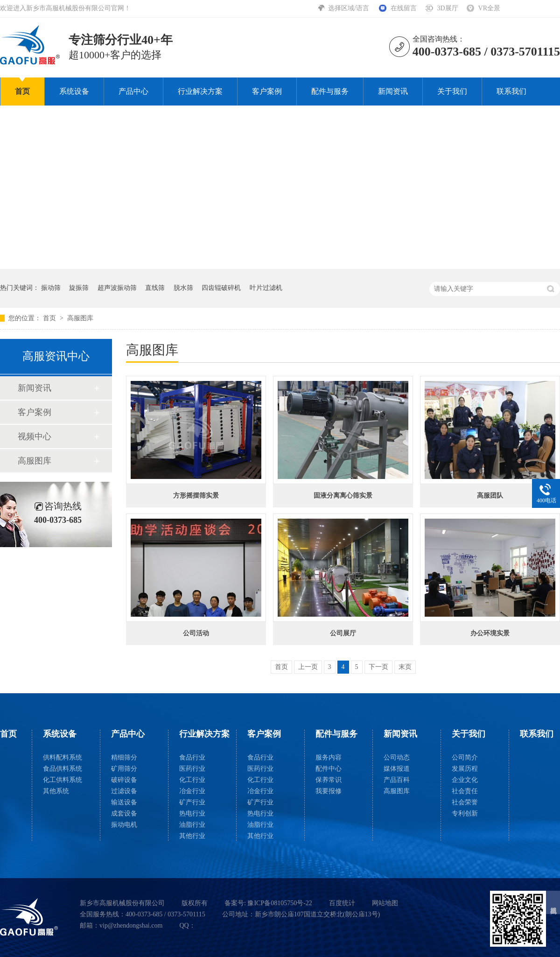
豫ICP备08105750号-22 (280, 903)
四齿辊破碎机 (221, 288)
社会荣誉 (465, 802)
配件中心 (329, 769)
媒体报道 (397, 769)
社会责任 (465, 791)
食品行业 (192, 757)
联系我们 (511, 91)
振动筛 (51, 288)
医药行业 (192, 769)
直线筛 (155, 288)
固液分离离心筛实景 (343, 496)
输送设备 (124, 802)
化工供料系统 (63, 780)
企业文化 (465, 780)
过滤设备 (124, 791)
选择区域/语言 (349, 8)
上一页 (308, 667)
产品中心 (133, 91)
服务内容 (329, 757)
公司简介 (465, 757)
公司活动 (196, 633)
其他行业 (192, 836)
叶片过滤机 (266, 288)
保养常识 (329, 780)
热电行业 (192, 813)
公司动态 (397, 757)
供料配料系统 (63, 757)
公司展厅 (343, 633)
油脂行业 (192, 825)
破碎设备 (124, 780)
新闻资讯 (393, 91)
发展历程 (465, 769)
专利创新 (465, 813)
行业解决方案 (200, 91)
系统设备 (74, 91)
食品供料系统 (63, 769)
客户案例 (267, 91)
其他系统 (56, 791)
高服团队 (490, 496)
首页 (22, 91)
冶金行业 (192, 791)
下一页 (378, 667)
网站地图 (385, 903)
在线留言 (404, 8)
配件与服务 (330, 91)
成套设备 (124, 813)
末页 (405, 667)
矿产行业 (192, 802)
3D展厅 (447, 8)
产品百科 (397, 780)
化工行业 (192, 780)
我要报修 (329, 791)
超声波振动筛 (117, 288)
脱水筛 (183, 288)
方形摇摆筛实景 (196, 496)
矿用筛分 (124, 769)
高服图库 (80, 318)
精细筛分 (124, 757)
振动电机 (124, 825)
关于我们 (452, 91)
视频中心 (35, 436)
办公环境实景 (490, 633)
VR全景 (489, 8)
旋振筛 (79, 288)
